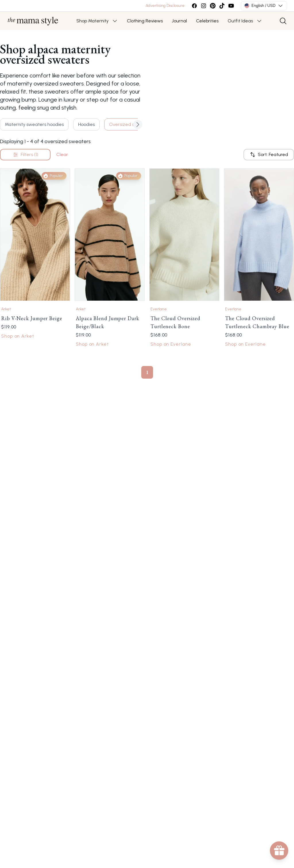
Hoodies (86, 124)
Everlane (159, 309)
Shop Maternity (92, 21)
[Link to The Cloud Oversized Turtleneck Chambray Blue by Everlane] (259, 235)
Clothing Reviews (145, 21)
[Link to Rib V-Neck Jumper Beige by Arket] (35, 235)
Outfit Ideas (240, 21)
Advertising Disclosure (165, 6)
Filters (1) (25, 155)
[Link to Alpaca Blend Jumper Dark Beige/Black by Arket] (110, 235)
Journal (179, 21)
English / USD (264, 6)
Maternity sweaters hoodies (34, 124)
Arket (6, 309)
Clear (62, 154)
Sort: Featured (269, 155)
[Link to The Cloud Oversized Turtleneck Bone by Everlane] (184, 235)
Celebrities (207, 21)
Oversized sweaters (130, 124)
